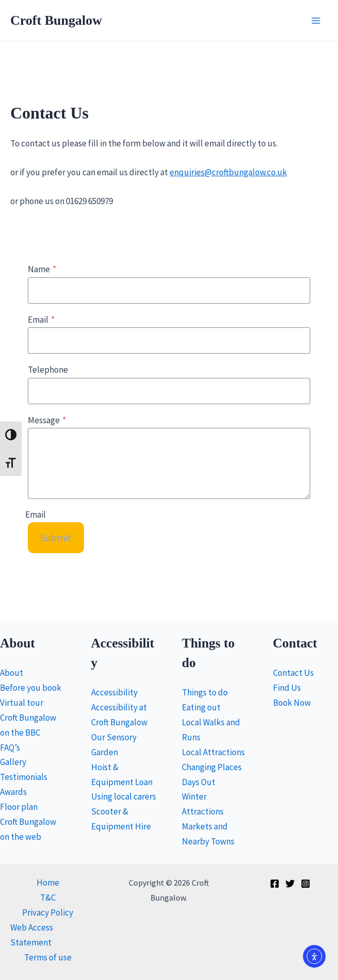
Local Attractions (213, 752)
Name (42, 269)
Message (47, 420)
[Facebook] (275, 884)
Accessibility (114, 692)
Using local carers (124, 796)
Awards (13, 792)
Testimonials (24, 777)
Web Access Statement (32, 935)
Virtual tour (22, 703)
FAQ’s (10, 748)
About (12, 673)
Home (48, 883)
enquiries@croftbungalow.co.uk (228, 172)
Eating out (201, 707)
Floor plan (19, 807)
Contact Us (293, 673)
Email (41, 320)
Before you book (31, 688)
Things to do (205, 692)
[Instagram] (306, 884)
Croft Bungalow (56, 20)
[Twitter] (290, 884)
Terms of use (48, 957)
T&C (48, 898)
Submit (56, 537)
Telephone (48, 370)
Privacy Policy (48, 912)
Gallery (13, 762)
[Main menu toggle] (316, 21)
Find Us (287, 688)
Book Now (292, 703)
